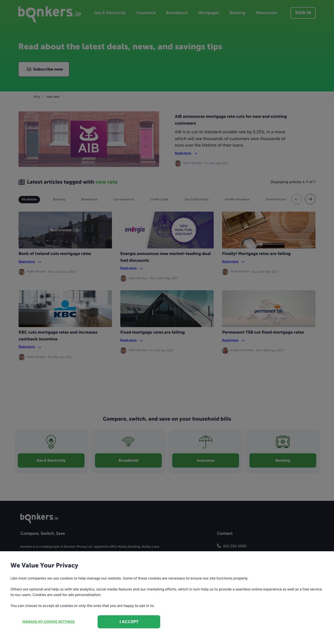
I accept (129, 622)
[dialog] (167, 322)
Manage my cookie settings (49, 622)
